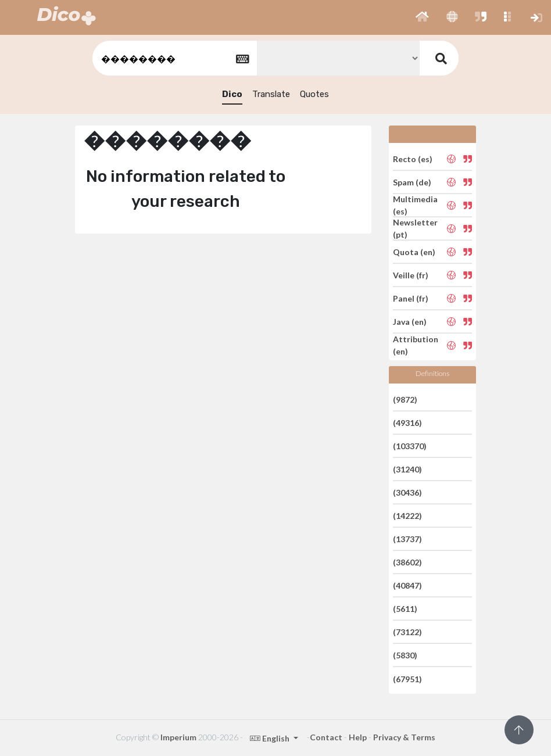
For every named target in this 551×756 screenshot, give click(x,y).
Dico (232, 94)
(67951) (407, 678)
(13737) (407, 539)
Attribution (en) (416, 345)
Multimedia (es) (415, 205)
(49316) (407, 423)
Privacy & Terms (404, 737)
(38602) (407, 562)
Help (358, 737)
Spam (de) (412, 182)
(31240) (407, 469)
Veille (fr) (411, 275)
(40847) (407, 585)
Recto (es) (413, 158)
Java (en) (410, 322)
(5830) (405, 655)
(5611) (405, 609)
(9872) (405, 399)
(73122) (407, 632)
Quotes (314, 94)
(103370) (410, 446)
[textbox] (174, 58)
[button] (422, 17)
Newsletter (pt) (415, 228)
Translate (271, 94)
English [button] (271, 738)
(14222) (407, 516)
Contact (326, 737)
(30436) (407, 492)
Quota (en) (414, 252)
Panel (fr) (411, 298)
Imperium (178, 737)
